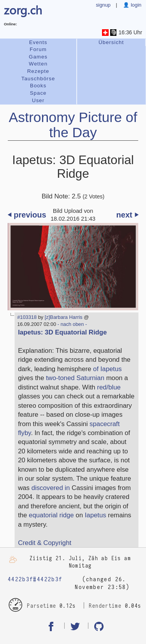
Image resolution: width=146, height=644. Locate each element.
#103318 (27, 317)
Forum (38, 49)
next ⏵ (128, 215)
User (38, 100)
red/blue (109, 387)
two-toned (60, 378)
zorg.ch (23, 10)
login (135, 5)
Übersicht (111, 42)
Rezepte (38, 71)
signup (103, 5)
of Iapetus (107, 369)
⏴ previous (27, 215)
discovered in (51, 488)
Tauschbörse (38, 79)
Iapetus (96, 515)
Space (38, 93)
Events (38, 42)
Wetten (38, 64)
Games (38, 57)
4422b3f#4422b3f (35, 579)
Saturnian (90, 378)
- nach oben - (71, 324)
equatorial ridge (51, 515)
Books (38, 86)
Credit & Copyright (45, 543)
